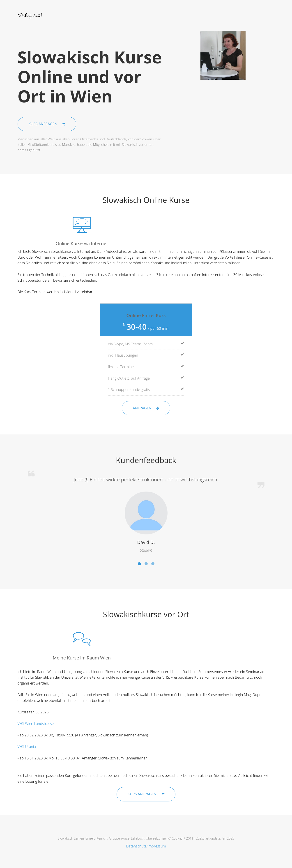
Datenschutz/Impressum (146, 846)
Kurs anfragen (47, 124)
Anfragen (146, 408)
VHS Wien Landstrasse (36, 724)
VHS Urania (27, 747)
